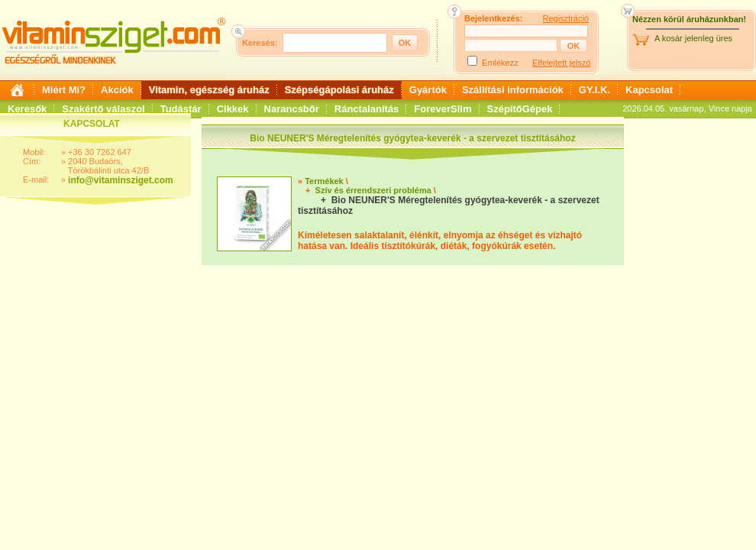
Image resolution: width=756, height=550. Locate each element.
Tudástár (181, 109)
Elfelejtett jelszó (561, 63)
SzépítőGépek (520, 109)
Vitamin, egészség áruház (209, 90)
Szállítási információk (513, 90)
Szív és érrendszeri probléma (373, 190)
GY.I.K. (594, 90)
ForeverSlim (443, 109)
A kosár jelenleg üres (693, 38)
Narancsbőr (292, 109)
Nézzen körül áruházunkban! (689, 19)
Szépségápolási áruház (339, 90)
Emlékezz (500, 63)
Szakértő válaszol (103, 109)
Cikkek (233, 109)
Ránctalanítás (367, 109)
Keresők (27, 109)
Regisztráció (565, 18)
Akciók (117, 90)
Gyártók (428, 90)
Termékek (324, 181)
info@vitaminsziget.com (121, 180)
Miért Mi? (64, 90)
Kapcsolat (649, 90)
